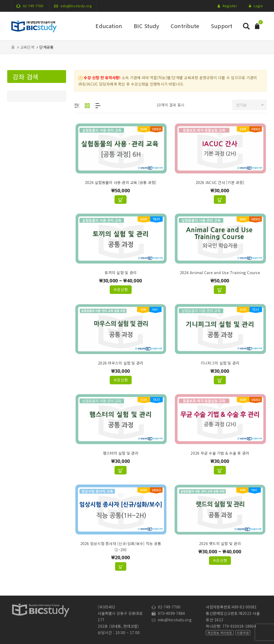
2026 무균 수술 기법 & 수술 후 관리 (220, 453)
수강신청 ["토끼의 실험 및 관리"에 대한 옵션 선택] (121, 289)
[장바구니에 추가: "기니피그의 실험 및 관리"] (220, 380)
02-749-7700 (33, 6)
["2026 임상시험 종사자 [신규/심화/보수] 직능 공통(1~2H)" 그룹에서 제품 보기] (121, 566)
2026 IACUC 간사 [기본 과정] (220, 182)
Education (109, 26)
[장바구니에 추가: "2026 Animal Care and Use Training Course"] (220, 290)
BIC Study (146, 26)
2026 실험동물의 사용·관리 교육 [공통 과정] (121, 182)
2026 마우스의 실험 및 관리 (121, 363)
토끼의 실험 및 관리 (121, 273)
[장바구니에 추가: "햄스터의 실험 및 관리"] (121, 470)
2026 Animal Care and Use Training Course (220, 273)
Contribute (185, 26)
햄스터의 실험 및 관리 (121, 453)
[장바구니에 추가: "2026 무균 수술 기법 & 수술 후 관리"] (220, 470)
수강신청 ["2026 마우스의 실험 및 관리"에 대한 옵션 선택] (121, 380)
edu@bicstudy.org (76, 6)
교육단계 (27, 47)
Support (222, 26)
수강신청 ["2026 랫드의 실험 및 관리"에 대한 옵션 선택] (220, 560)
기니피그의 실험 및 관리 (220, 363)
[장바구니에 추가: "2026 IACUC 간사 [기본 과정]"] (220, 200)
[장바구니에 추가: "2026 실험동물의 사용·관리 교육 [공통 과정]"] (121, 200)
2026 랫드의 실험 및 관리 (220, 543)
